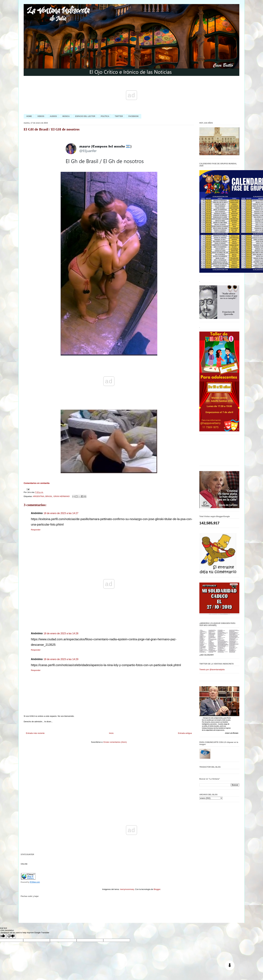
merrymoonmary (127, 889)
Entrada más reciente (35, 733)
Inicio (111, 733)
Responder (36, 530)
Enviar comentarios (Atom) (115, 742)
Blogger (157, 889)
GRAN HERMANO (62, 496)
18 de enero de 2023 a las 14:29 (61, 659)
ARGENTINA (39, 496)
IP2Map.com (35, 882)
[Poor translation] (11, 936)
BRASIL (49, 496)
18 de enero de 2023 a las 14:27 (61, 513)
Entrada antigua (185, 733)
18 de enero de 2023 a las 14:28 (61, 633)
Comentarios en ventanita (37, 483)
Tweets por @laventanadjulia (212, 669)
